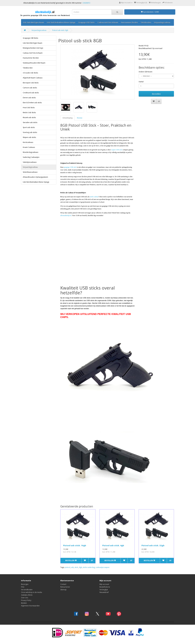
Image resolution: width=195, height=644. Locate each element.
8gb (81, 567)
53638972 (87, 3)
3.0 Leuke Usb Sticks (30, 73)
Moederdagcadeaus (31, 152)
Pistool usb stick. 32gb (153, 545)
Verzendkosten (27, 590)
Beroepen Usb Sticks (31, 83)
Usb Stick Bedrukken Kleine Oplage (61, 22)
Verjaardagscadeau (162, 22)
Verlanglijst (104, 590)
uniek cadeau (94, 197)
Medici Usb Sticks (29, 112)
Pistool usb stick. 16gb (75, 545)
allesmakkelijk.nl (66, 215)
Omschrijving (67, 118)
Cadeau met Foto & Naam (108, 22)
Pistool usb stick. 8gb (60, 30)
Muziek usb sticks (29, 117)
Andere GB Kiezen (146, 72)
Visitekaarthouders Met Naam (34, 63)
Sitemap (63, 590)
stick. (76, 567)
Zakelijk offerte (27, 595)
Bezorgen (25, 584)
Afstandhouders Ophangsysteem (35, 177)
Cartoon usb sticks (30, 88)
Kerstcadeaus (28, 142)
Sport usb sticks (29, 127)
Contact (63, 584)
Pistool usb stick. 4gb (113, 545)
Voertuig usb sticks (30, 132)
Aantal (141, 82)
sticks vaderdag (89, 567)
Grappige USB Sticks (86, 22)
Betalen (24, 603)
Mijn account (104, 584)
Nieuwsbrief (104, 592)
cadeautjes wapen (103, 567)
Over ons (25, 598)
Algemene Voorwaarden (30, 606)
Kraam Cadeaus (29, 147)
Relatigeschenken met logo (33, 48)
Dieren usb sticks (29, 98)
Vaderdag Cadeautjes (31, 157)
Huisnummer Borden (129, 22)
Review (80, 118)
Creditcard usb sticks (31, 93)
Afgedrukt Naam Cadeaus (33, 78)
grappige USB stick (70, 167)
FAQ (23, 587)
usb (72, 567)
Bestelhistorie (105, 587)
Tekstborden (146, 22)
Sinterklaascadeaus (30, 172)
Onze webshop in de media (32, 592)
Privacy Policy (26, 600)
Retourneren (65, 587)
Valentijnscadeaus (30, 162)
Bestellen (156, 94)
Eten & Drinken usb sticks (32, 103)
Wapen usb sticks (29, 137)
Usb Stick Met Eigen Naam (34, 22)
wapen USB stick (117, 150)
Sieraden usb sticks (30, 122)
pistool (67, 567)
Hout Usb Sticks (29, 108)
